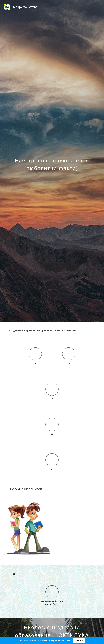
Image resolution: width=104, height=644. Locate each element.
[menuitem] (92, 7)
